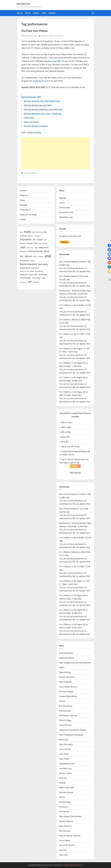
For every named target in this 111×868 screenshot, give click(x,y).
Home (28, 13)
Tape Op (63, 850)
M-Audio (63, 778)
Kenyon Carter (66, 773)
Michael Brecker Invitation (36, 126)
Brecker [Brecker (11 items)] (31, 236)
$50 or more (67, 422)
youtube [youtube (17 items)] (36, 282)
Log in (62, 203)
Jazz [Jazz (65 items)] (23, 247)
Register (63, 198)
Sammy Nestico (66, 821)
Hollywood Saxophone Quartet (73, 730)
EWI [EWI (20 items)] (34, 240)
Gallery (36, 13)
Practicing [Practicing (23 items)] (24, 261)
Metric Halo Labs (67, 788)
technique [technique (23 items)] (43, 275)
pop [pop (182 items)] (48, 256)
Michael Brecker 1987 (31, 97)
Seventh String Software (70, 836)
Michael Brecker (66, 792)
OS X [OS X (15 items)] (35, 256)
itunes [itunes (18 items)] (45, 243)
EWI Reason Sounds (68, 716)
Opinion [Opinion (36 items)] (28, 256)
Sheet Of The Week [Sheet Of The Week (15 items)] (27, 271)
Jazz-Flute (64, 754)
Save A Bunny (65, 826)
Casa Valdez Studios (68, 687)
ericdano (44, 35)
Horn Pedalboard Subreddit (71, 735)
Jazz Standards (66, 744)
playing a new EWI (52, 61)
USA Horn (64, 855)
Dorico (62, 701)
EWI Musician (65, 711)
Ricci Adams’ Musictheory (71, 816)
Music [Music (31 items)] (47, 251)
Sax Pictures (65, 831)
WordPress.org (66, 217)
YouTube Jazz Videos (34, 31)
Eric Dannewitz (66, 706)
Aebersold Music (67, 658)
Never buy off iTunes (70, 447)
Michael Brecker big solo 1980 (38, 105)
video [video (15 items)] (44, 278)
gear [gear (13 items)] (45, 240)
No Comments (58, 36)
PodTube (37, 81)
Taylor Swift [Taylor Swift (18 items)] (33, 275)
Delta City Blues (31, 122)
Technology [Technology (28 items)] (25, 278)
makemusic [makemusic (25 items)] (44, 247)
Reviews (24, 205)
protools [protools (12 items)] (32, 261)
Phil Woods (64, 812)
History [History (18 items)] (23, 243)
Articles (52, 13)
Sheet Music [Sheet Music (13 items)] (35, 268)
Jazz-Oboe (64, 759)
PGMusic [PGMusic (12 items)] (41, 257)
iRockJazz (64, 740)
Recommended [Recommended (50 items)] (28, 264)
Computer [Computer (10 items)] (37, 236)
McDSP (62, 783)
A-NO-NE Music (66, 653)
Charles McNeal (66, 692)
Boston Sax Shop (67, 677)
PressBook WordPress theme (73, 865)
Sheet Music (25, 210)
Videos (34, 173)
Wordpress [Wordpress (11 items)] (23, 282)
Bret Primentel (65, 682)
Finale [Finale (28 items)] (40, 240)
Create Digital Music (68, 696)
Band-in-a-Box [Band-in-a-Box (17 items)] (42, 232)
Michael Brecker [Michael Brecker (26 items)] (35, 251)
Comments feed (66, 212)
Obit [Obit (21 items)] (22, 256)
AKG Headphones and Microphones (75, 663)
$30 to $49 (66, 427)
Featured (24, 195)
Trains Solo (29, 118)
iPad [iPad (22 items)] (36, 243)
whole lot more (34, 132)
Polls (44, 13)
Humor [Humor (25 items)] (30, 243)
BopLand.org (65, 672)
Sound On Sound (67, 845)
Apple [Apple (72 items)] (27, 232)
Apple (62, 668)
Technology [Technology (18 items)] (36, 278)
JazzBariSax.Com (67, 764)
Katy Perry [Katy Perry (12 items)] (30, 248)
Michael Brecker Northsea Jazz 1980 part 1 (44, 109)
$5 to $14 (65, 437)
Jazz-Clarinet (65, 749)
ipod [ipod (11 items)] (40, 243)
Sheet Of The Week (28, 215)
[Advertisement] (55, 153)
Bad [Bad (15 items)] (34, 232)
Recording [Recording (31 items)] (43, 264)
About (20, 13)
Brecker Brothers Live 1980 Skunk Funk (42, 101)
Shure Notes (65, 841)
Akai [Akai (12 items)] (21, 232)
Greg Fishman (65, 725)
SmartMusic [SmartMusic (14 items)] (39, 271)
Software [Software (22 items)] (24, 275)
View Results (75, 473)
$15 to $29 (66, 432)
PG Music (63, 807)
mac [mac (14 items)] (36, 248)
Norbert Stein (65, 802)
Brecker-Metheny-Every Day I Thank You (43, 114)
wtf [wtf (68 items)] (30, 282)
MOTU (62, 797)
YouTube (49, 41)
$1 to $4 (65, 442)
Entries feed (65, 207)
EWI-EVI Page (65, 720)
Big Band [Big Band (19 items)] (24, 236)
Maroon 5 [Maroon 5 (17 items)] (23, 251)
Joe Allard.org (65, 769)
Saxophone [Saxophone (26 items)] (25, 268)
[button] (109, 245)
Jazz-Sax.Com (23, 4)
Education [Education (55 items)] (26, 239)
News (22, 200)
